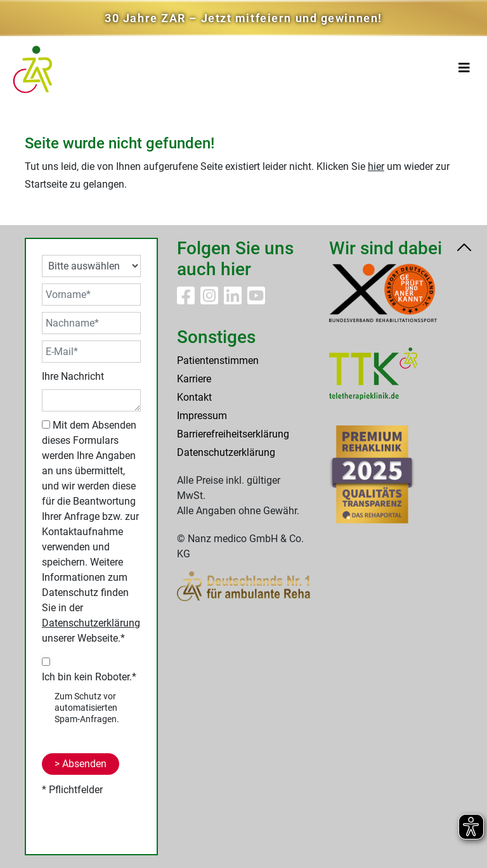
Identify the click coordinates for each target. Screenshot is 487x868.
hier (376, 166)
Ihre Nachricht (73, 376)
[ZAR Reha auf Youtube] (256, 300)
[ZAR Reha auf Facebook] (187, 300)
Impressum (202, 416)
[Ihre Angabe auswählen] (91, 266)
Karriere (194, 379)
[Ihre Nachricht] (91, 400)
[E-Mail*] (91, 352)
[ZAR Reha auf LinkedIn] (234, 300)
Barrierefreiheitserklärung (233, 434)
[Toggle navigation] (464, 68)
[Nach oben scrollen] (464, 249)
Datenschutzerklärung (91, 623)
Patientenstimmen (218, 360)
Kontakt (194, 397)
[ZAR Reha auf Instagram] (211, 300)
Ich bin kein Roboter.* (89, 677)
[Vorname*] (91, 295)
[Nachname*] (91, 323)
